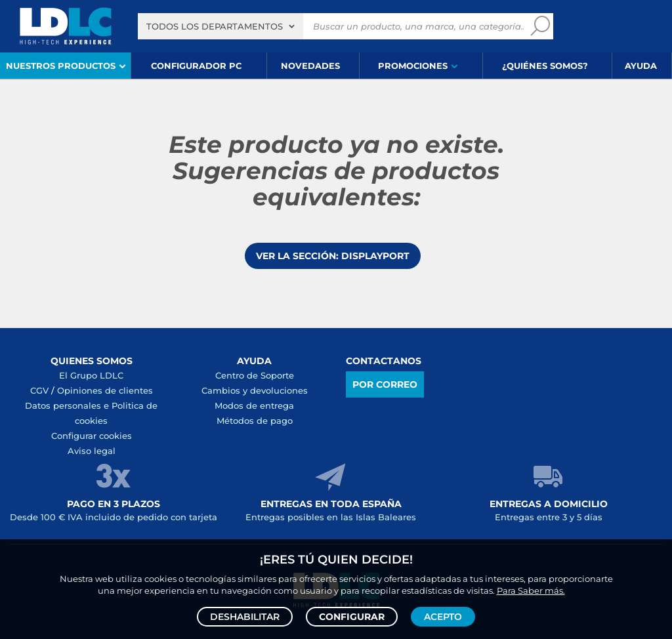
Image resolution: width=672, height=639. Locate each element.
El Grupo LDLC (91, 375)
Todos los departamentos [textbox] (215, 26)
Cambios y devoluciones (255, 390)
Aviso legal (92, 451)
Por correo (385, 384)
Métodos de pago (255, 421)
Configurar (352, 617)
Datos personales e (68, 405)
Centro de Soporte (255, 375)
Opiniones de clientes (105, 390)
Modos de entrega (254, 405)
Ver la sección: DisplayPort (333, 256)
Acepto (443, 617)
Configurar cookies (92, 436)
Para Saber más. (531, 590)
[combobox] (220, 26)
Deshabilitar (245, 617)
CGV (39, 390)
